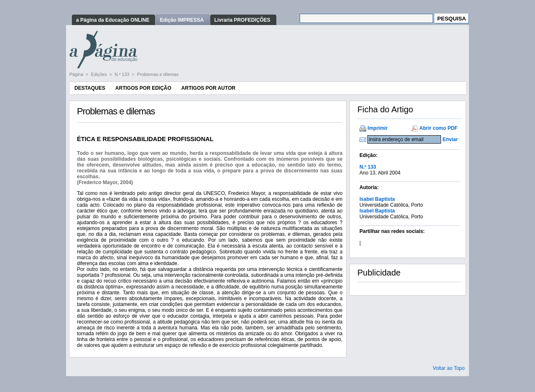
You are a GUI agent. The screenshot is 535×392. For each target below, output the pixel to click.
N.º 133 (122, 74)
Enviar (450, 139)
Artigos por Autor (208, 88)
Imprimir (377, 128)
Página (77, 74)
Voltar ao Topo (449, 368)
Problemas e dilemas (158, 74)
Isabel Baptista (377, 199)
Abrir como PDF (438, 128)
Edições (100, 74)
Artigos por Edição (143, 88)
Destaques (90, 88)
